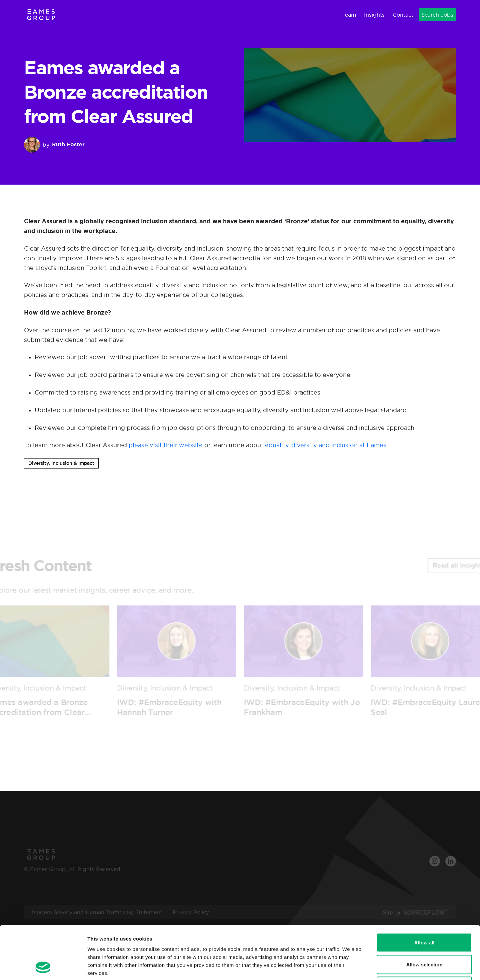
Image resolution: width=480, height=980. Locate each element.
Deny (424, 936)
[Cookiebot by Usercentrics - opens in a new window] (43, 967)
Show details (350, 967)
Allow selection (424, 915)
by (54, 145)
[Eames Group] (41, 14)
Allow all (424, 893)
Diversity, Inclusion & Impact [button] (61, 463)
